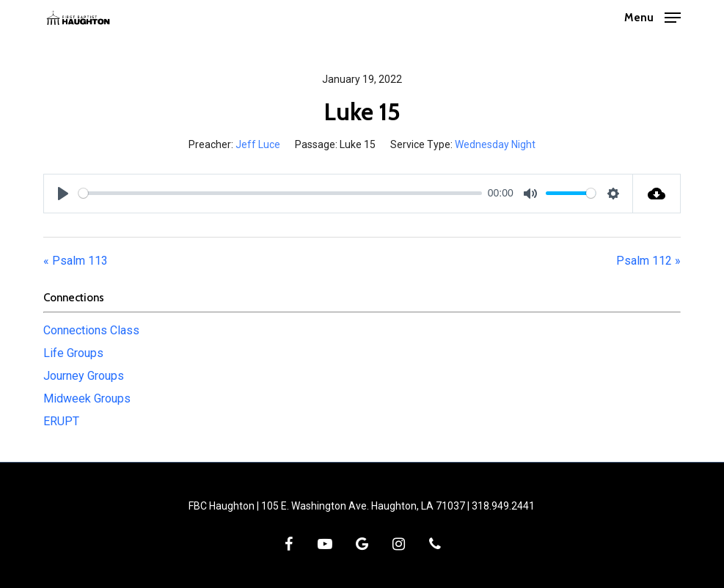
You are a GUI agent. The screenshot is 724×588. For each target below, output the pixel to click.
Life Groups (73, 353)
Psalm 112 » (648, 261)
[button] (652, 16)
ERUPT (61, 421)
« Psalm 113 (76, 261)
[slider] (280, 193)
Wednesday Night (495, 144)
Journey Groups (84, 376)
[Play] (63, 194)
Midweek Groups (87, 398)
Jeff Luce (258, 144)
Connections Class (91, 330)
